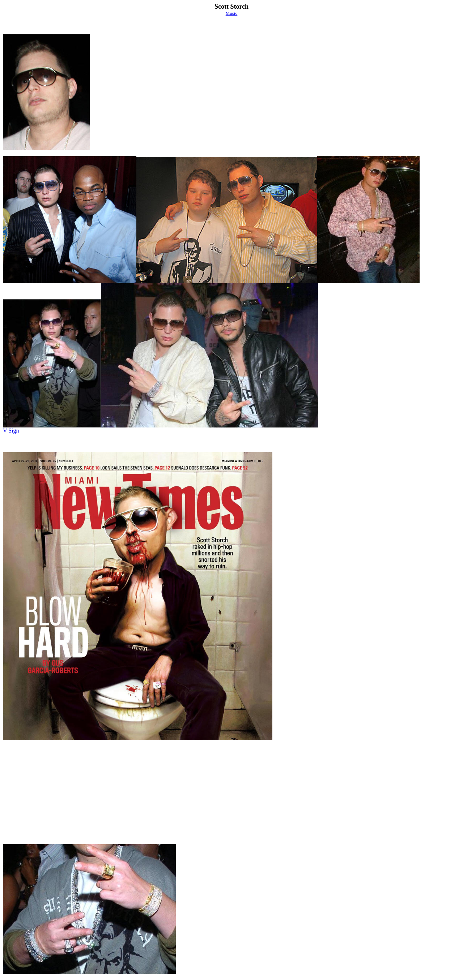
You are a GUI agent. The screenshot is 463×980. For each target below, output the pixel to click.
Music (232, 13)
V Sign (11, 431)
